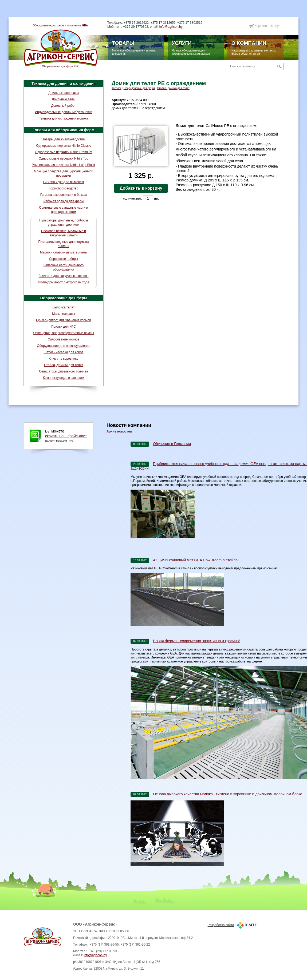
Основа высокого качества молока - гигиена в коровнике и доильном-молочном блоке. (228, 794)
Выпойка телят (64, 307)
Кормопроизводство (63, 188)
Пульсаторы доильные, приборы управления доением (64, 223)
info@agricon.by (171, 27)
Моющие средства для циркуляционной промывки (64, 173)
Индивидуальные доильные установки (64, 112)
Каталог (116, 88)
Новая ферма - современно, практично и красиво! (196, 641)
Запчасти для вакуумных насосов (63, 276)
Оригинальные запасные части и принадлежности (63, 210)
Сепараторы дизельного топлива (63, 371)
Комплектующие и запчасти (64, 378)
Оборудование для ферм (64, 298)
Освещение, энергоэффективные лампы (63, 333)
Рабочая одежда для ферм (64, 201)
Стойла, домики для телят (64, 365)
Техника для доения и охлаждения (64, 84)
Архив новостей (119, 431)
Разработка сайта (221, 925)
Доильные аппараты (64, 93)
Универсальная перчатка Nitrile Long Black (64, 165)
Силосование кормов (64, 339)
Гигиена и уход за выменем (64, 182)
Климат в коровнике (63, 359)
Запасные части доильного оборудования (64, 267)
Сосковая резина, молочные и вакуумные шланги (64, 233)
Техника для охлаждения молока (64, 118)
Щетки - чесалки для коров (63, 352)
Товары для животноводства (64, 139)
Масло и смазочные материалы (64, 252)
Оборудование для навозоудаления (64, 346)
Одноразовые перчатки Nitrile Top (64, 158)
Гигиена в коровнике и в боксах (64, 195)
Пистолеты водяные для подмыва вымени (64, 244)
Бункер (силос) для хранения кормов (64, 320)
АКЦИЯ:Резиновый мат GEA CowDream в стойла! (196, 560)
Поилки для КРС (64, 327)
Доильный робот (64, 106)
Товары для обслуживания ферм (64, 130)
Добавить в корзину (141, 188)
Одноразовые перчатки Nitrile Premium (64, 152)
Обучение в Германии (172, 444)
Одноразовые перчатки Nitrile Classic (63, 146)
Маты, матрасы (63, 314)
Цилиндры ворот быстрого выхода (64, 282)
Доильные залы (64, 99)
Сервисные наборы (64, 259)
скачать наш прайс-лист (66, 436)
